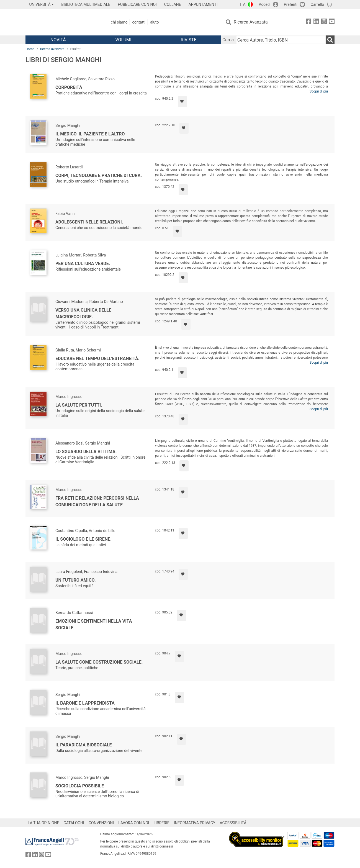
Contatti (139, 22)
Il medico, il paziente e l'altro (90, 134)
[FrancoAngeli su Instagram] (324, 22)
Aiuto (154, 22)
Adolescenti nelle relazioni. (89, 222)
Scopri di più (319, 91)
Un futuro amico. (76, 580)
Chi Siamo (119, 22)
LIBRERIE (162, 823)
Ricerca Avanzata (251, 22)
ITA (243, 4)
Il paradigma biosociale (83, 745)
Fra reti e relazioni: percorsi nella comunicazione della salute (97, 501)
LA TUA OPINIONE (43, 823)
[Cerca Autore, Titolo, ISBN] (281, 40)
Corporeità (69, 87)
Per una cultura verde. (83, 264)
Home (30, 49)
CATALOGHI (74, 823)
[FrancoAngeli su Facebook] (308, 22)
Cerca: (229, 40)
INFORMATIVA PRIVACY (195, 823)
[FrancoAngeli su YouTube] (332, 22)
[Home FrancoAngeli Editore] (62, 22)
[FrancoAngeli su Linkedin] (316, 22)
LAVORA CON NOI (134, 823)
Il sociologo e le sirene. (83, 539)
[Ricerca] (330, 40)
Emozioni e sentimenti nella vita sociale (94, 624)
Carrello (317, 4)
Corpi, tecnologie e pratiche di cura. (99, 175)
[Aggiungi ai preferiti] (182, 102)
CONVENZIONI (101, 823)
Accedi (265, 4)
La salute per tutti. (79, 405)
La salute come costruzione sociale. (99, 662)
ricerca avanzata (52, 49)
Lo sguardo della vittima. (86, 452)
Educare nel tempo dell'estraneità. (97, 359)
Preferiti (291, 4)
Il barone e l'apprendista (85, 703)
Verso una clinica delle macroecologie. (83, 313)
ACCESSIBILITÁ (233, 823)
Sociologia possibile (80, 786)
